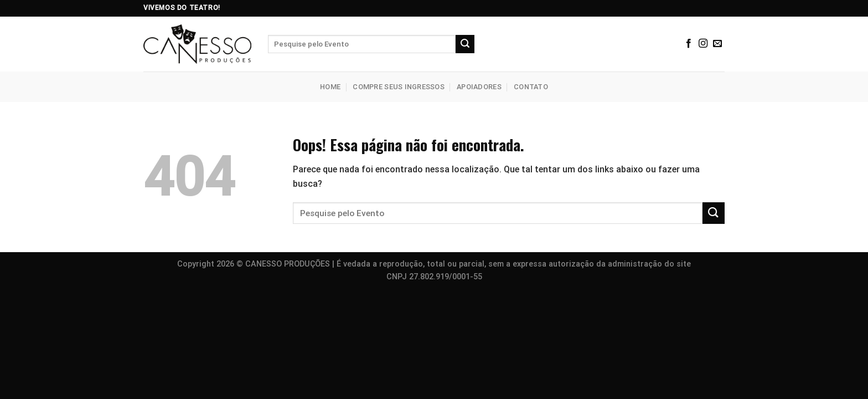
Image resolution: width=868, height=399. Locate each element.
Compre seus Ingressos (398, 87)
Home (330, 87)
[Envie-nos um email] (717, 44)
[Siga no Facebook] (689, 44)
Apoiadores (479, 87)
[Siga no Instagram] (703, 44)
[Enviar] (465, 44)
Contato (531, 87)
